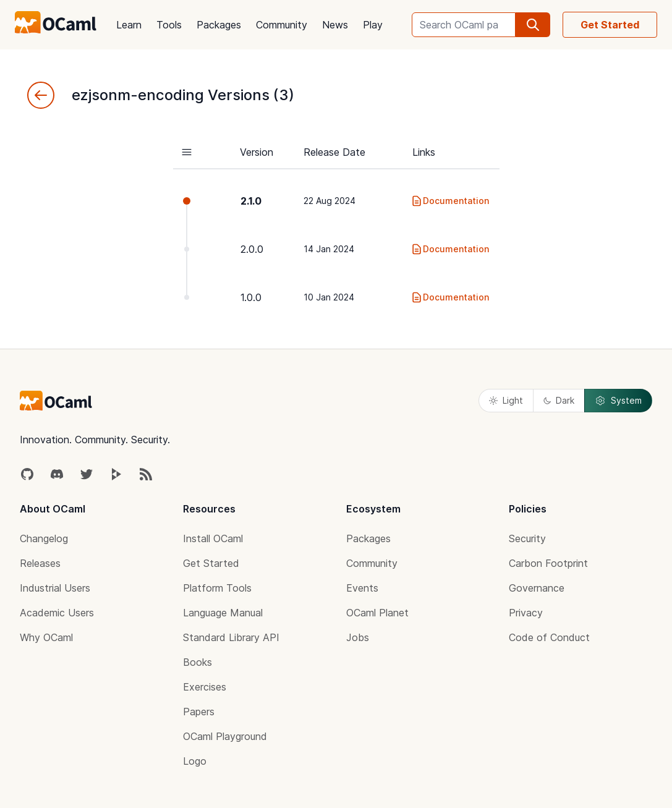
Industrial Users (55, 588)
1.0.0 (251, 297)
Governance (537, 588)
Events (362, 588)
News (335, 25)
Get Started (610, 25)
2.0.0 (252, 249)
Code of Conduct (549, 637)
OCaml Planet (377, 613)
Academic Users (57, 613)
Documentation (450, 201)
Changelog (44, 538)
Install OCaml (213, 538)
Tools (169, 25)
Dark (559, 400)
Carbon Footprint (548, 563)
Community (282, 25)
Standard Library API (231, 637)
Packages (219, 25)
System (618, 401)
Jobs (358, 637)
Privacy (526, 613)
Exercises (205, 687)
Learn (129, 25)
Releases (40, 563)
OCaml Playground (225, 736)
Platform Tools (217, 588)
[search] (533, 25)
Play (373, 25)
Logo (195, 761)
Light (506, 400)
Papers (199, 712)
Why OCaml (46, 637)
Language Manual (223, 613)
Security (527, 538)
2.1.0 (251, 201)
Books (198, 662)
